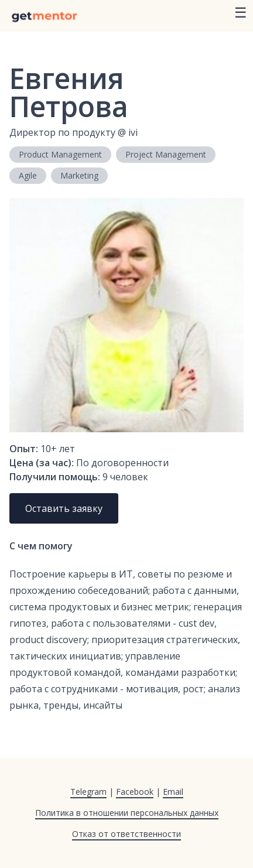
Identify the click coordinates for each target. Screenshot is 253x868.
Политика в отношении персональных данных (127, 813)
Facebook (135, 792)
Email (173, 792)
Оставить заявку (64, 508)
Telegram (88, 792)
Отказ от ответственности (126, 834)
